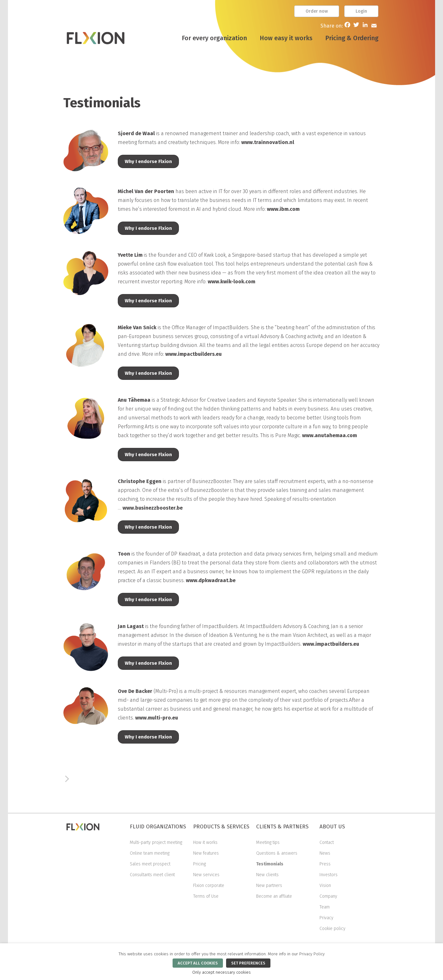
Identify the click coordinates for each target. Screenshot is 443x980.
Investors (329, 875)
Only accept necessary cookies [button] (221, 972)
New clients (267, 875)
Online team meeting (150, 853)
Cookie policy (332, 929)
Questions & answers (277, 853)
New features (206, 853)
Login (361, 11)
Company (328, 896)
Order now (317, 11)
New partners (269, 886)
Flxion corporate (209, 886)
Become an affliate (274, 896)
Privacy (326, 918)
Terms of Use (206, 896)
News (325, 853)
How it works (205, 842)
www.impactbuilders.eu (331, 644)
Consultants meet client (152, 875)
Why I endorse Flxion (148, 161)
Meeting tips (268, 842)
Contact (327, 842)
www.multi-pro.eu (157, 718)
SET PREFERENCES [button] (248, 963)
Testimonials (270, 864)
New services (206, 875)
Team (325, 907)
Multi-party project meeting (156, 842)
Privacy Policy (312, 954)
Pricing (199, 864)
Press (325, 864)
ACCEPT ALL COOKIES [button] (198, 963)
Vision (325, 886)
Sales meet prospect (150, 864)
